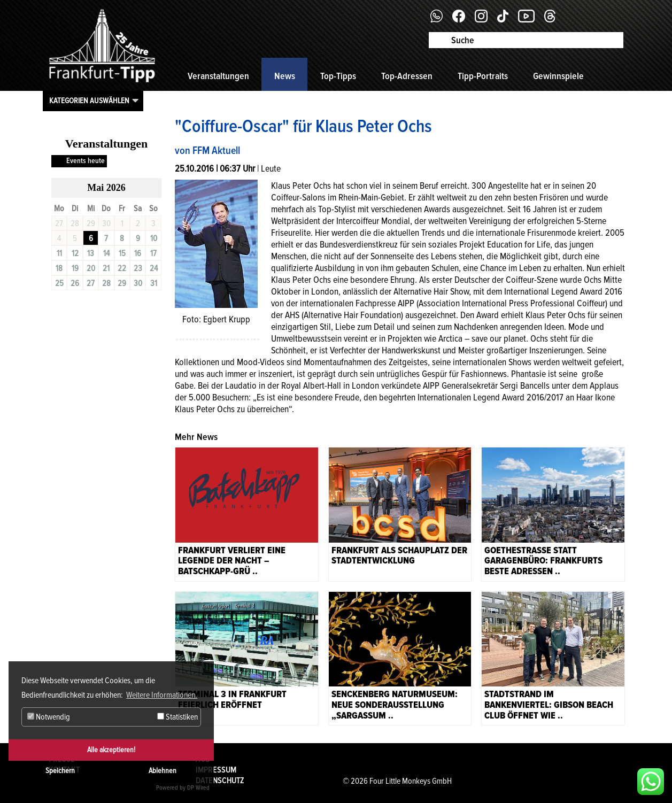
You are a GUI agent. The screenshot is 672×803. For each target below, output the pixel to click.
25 (59, 283)
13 (91, 253)
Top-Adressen (407, 76)
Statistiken (177, 717)
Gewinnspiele (558, 76)
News (285, 76)
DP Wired (198, 788)
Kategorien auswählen (89, 101)
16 (138, 253)
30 (138, 283)
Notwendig (49, 717)
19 (75, 268)
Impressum (216, 770)
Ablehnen (163, 771)
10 (154, 238)
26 (75, 283)
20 (91, 268)
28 (106, 283)
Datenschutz (220, 781)
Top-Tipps (338, 76)
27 (91, 283)
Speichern (60, 771)
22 (122, 268)
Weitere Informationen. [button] (162, 695)
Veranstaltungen (218, 76)
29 (122, 283)
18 (59, 268)
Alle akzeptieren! (111, 750)
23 (138, 268)
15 (122, 253)
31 (154, 283)
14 (106, 253)
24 (154, 268)
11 (59, 253)
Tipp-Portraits (483, 76)
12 (75, 253)
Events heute (86, 161)
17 (153, 253)
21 (106, 268)
